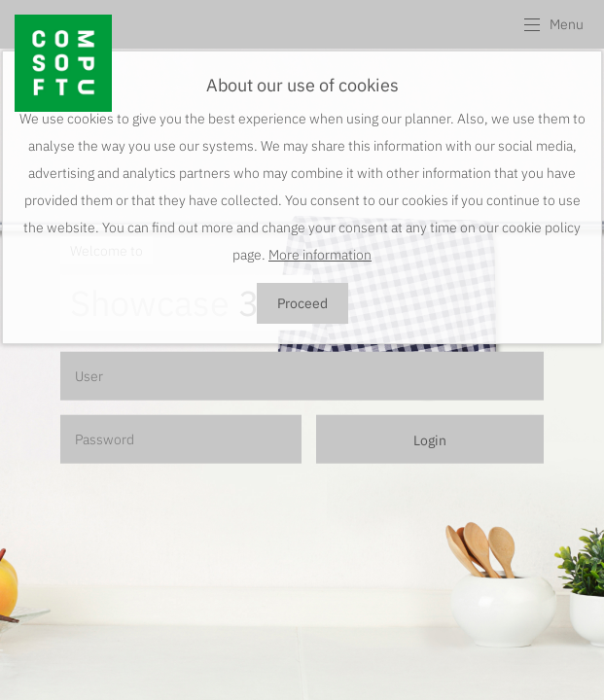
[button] (553, 24)
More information (320, 255)
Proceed (302, 303)
